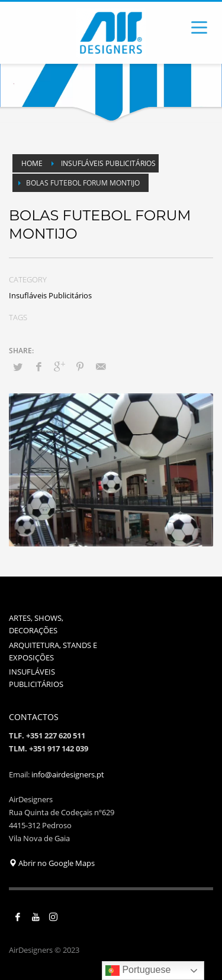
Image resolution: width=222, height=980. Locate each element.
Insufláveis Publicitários (50, 295)
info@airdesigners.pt (68, 774)
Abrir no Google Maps (52, 863)
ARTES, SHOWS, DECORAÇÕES (36, 624)
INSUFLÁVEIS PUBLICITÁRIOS (36, 678)
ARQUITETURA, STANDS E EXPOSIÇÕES (53, 651)
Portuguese (138, 971)
